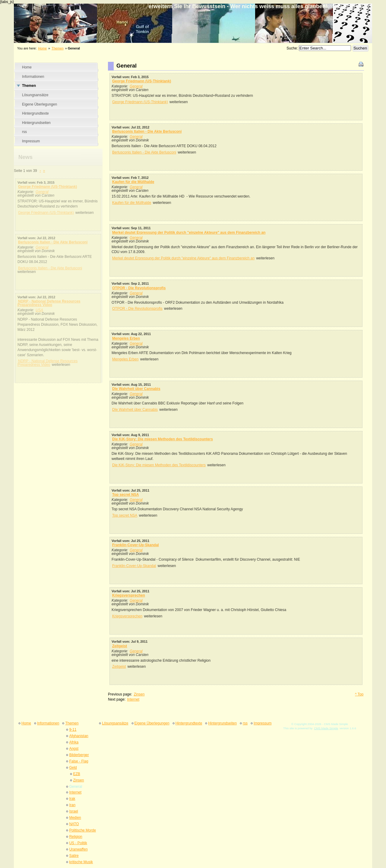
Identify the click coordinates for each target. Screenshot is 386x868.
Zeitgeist (120, 646)
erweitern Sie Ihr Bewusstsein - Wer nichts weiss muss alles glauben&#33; (193, 19)
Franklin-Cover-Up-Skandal (136, 545)
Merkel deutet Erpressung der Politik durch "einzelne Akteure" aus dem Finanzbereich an (189, 233)
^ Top (359, 694)
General (42, 192)
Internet (133, 699)
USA (39, 310)
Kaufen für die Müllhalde (133, 182)
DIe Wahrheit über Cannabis (136, 389)
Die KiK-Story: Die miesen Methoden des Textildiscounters (163, 439)
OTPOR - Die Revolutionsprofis (139, 288)
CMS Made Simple (326, 728)
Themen (58, 48)
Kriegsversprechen (129, 595)
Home (42, 48)
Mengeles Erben (126, 338)
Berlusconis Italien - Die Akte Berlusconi (53, 242)
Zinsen (139, 694)
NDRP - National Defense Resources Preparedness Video (49, 303)
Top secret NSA (125, 495)
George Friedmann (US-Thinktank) (47, 187)
